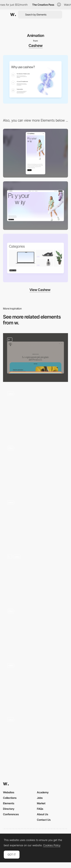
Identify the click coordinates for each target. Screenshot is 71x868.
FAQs (40, 809)
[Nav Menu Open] (35, 466)
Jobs (40, 798)
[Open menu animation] (35, 412)
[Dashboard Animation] (35, 738)
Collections (10, 798)
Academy (43, 792)
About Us (43, 814)
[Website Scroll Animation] (35, 520)
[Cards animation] (35, 357)
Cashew (36, 46)
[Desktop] (35, 206)
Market (41, 803)
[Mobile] (35, 153)
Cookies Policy (52, 845)
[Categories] (35, 258)
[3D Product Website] (35, 575)
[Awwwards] (13, 15)
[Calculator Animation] (35, 683)
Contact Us (44, 820)
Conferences (11, 814)
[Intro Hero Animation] (35, 629)
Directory (9, 809)
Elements (9, 803)
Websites (9, 792)
